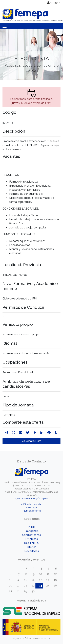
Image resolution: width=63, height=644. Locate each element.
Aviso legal (32, 508)
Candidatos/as (32, 535)
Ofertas (32, 547)
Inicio (32, 527)
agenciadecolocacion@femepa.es (32, 498)
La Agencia (32, 531)
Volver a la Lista (32, 441)
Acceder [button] (52, 3)
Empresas (32, 539)
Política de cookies (32, 511)
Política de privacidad (32, 504)
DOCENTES (32, 543)
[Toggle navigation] (5, 26)
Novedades (32, 551)
